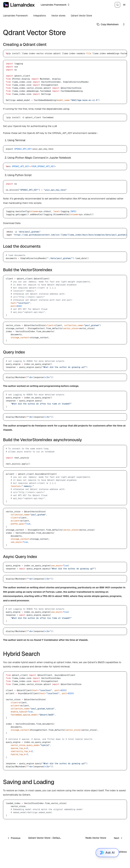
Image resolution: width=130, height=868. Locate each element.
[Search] (117, 5)
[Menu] (124, 5)
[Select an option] (55, 5)
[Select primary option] (108, 24)
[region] (65, 53)
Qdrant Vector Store (82, 16)
